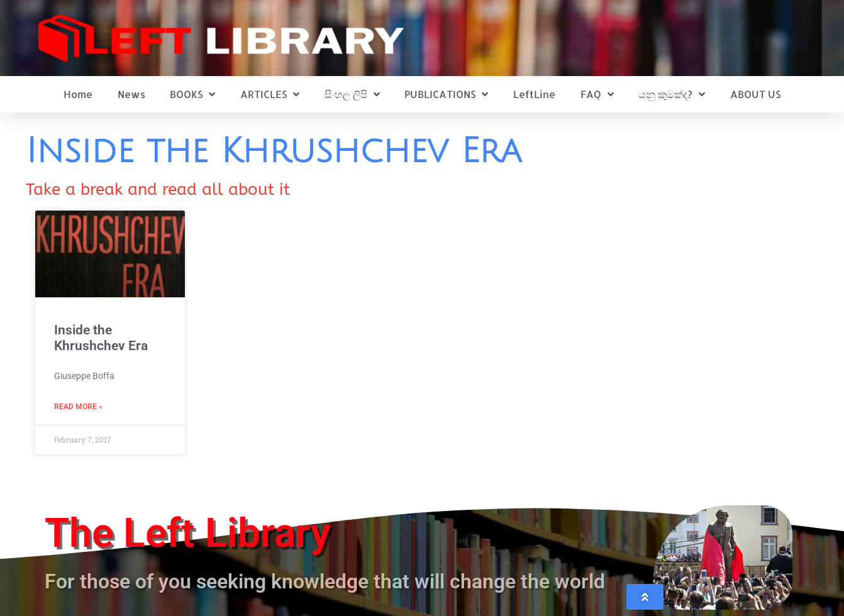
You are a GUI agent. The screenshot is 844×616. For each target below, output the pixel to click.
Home (78, 94)
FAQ (597, 94)
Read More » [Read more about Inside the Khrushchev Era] (78, 407)
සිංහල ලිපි (352, 94)
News (131, 94)
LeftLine (534, 94)
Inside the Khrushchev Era (101, 338)
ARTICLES (270, 94)
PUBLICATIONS (446, 94)
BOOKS (192, 94)
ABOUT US (755, 94)
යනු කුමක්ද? (672, 94)
